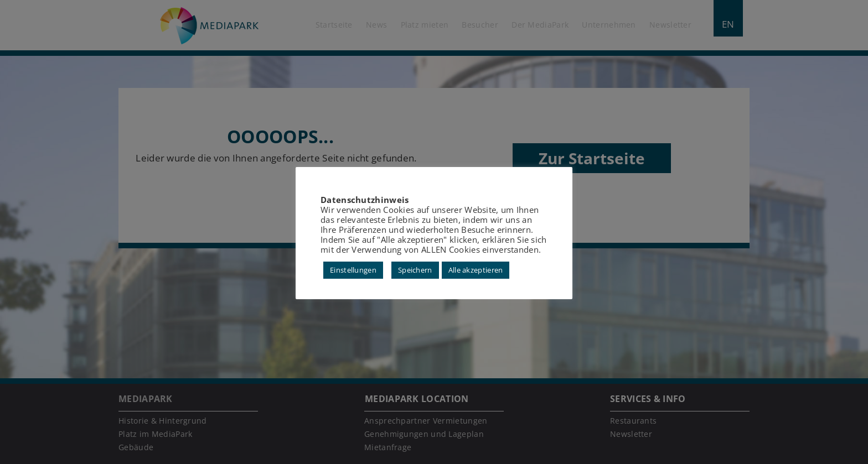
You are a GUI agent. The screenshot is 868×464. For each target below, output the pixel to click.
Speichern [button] (415, 270)
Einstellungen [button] (353, 270)
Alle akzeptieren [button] (476, 270)
